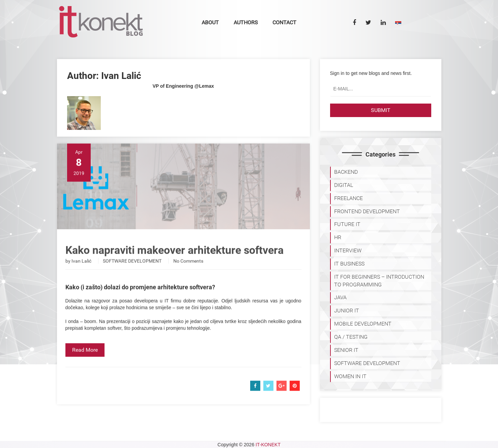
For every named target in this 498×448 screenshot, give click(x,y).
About (210, 22)
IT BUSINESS (349, 264)
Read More (85, 361)
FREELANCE (348, 198)
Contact (284, 22)
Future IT (347, 224)
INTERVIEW (348, 250)
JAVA (340, 297)
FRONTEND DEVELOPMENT (367, 211)
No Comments (188, 273)
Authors (246, 22)
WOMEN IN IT (350, 376)
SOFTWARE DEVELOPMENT (132, 273)
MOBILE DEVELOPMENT (363, 324)
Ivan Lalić (81, 273)
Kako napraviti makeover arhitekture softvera (174, 262)
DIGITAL (344, 185)
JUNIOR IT (347, 311)
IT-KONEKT (268, 445)
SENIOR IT (346, 350)
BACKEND (346, 172)
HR (338, 237)
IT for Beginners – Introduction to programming (379, 281)
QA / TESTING (351, 337)
